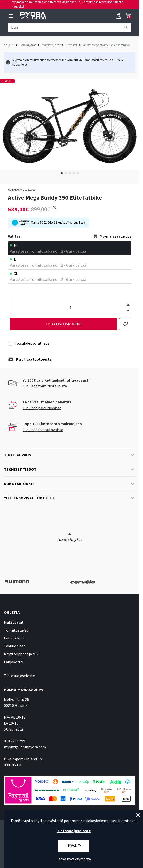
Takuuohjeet (15, 646)
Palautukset (14, 638)
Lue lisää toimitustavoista (45, 386)
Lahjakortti (14, 662)
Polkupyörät (28, 45)
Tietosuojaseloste (19, 676)
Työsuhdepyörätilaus (32, 343)
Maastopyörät (51, 45)
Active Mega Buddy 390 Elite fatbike (106, 45)
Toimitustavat (16, 630)
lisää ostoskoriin (63, 324)
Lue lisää (79, 223)
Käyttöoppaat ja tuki (22, 654)
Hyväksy (74, 846)
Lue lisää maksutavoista (43, 430)
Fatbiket (72, 45)
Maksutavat (14, 622)
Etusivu (9, 45)
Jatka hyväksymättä (74, 859)
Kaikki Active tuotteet (21, 190)
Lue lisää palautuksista (42, 408)
